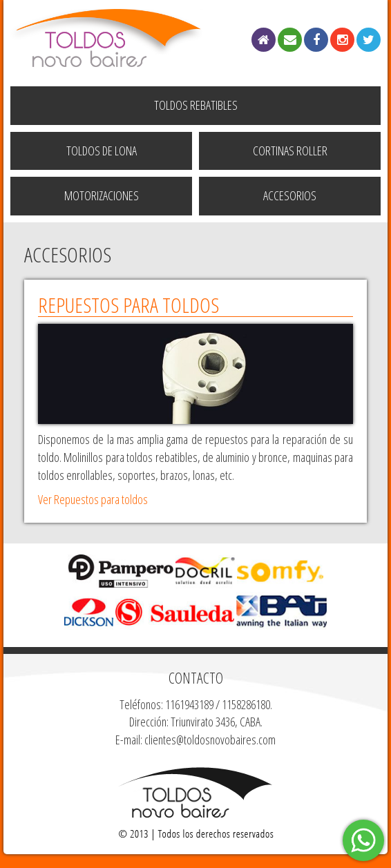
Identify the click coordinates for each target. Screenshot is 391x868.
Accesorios (290, 195)
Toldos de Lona (102, 151)
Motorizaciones (102, 195)
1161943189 (189, 704)
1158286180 (246, 704)
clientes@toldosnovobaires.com (210, 740)
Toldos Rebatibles (196, 105)
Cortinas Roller (290, 151)
